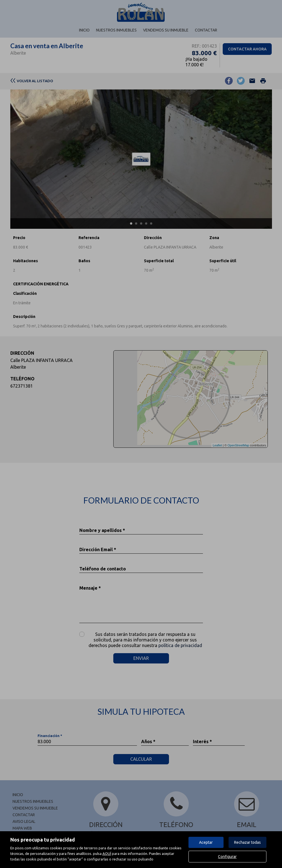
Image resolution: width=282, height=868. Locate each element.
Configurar (227, 857)
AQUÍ (107, 854)
